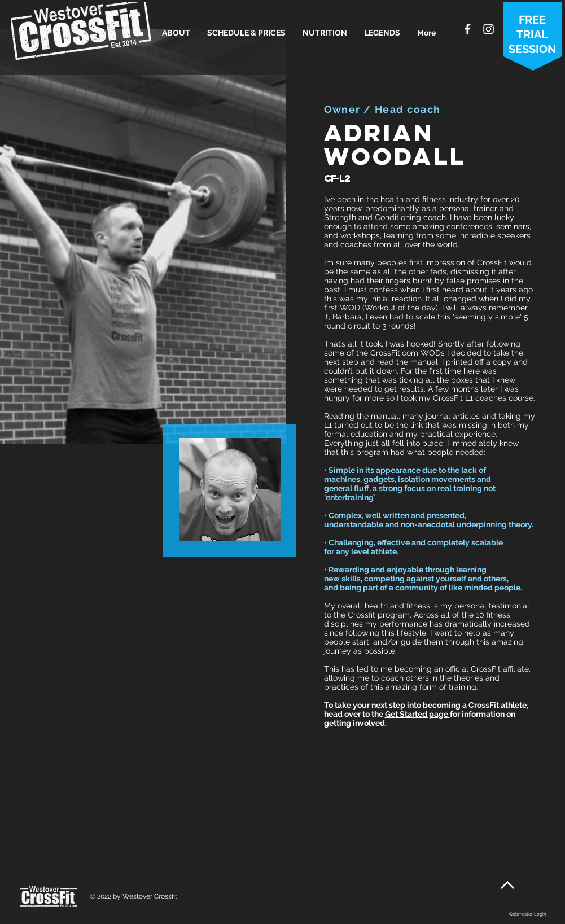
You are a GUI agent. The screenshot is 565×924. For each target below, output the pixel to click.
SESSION (532, 49)
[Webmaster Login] (527, 914)
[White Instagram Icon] (489, 29)
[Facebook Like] (527, 898)
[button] (176, 33)
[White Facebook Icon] (468, 29)
